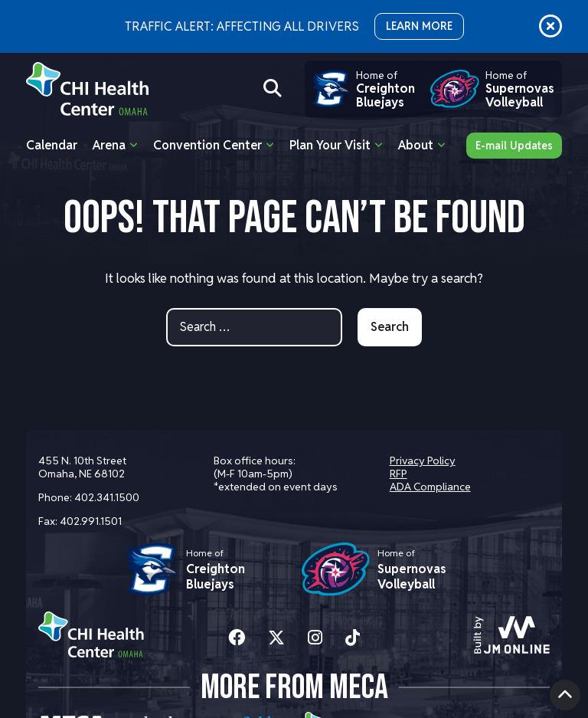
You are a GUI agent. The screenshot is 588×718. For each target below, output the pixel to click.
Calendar (52, 145)
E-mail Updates (514, 146)
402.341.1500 (107, 497)
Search (390, 327)
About (416, 145)
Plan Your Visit (330, 145)
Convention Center (207, 145)
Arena (109, 145)
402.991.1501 (91, 521)
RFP (399, 474)
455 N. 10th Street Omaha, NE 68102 (82, 467)
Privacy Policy (423, 461)
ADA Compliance (430, 487)
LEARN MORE (419, 26)
